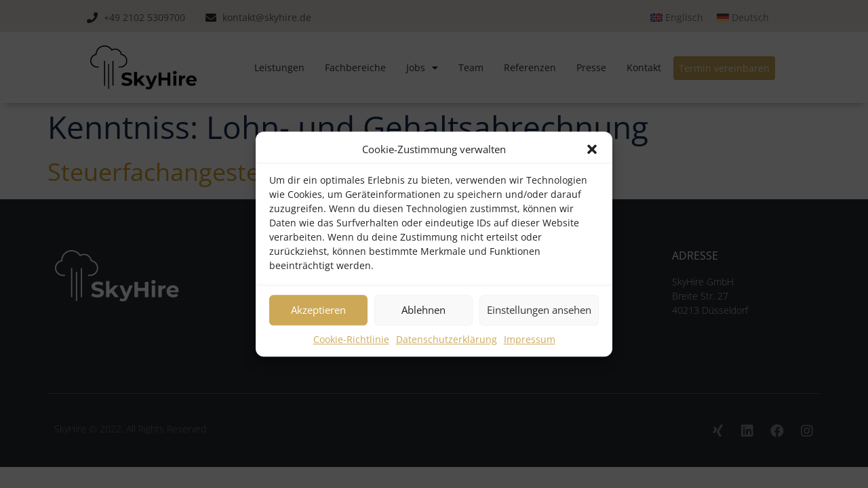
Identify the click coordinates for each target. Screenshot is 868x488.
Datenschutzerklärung (447, 339)
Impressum (530, 339)
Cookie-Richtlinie (351, 339)
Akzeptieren (318, 310)
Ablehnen (423, 310)
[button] (592, 150)
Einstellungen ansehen (539, 310)
